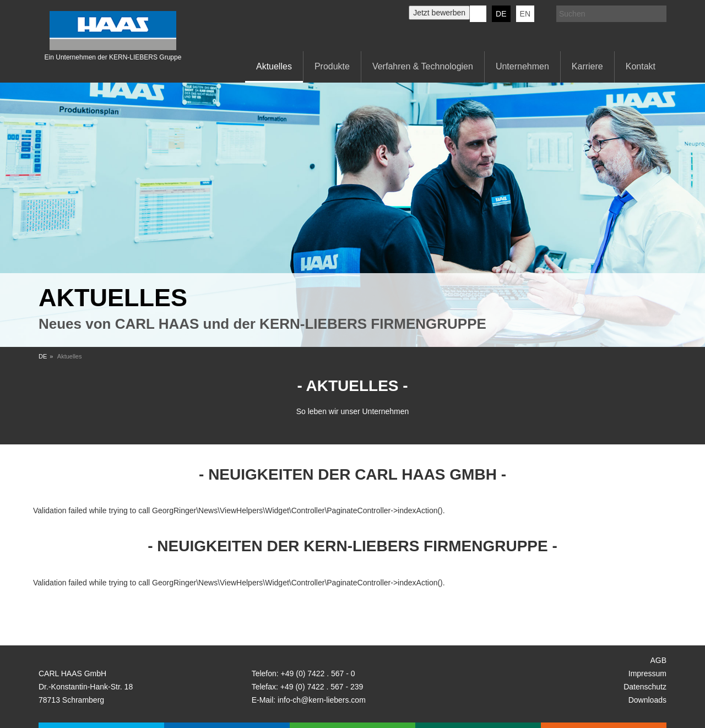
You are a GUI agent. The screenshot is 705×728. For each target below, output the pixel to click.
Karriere (587, 66)
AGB (658, 660)
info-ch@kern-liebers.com (322, 700)
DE (501, 14)
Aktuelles (274, 66)
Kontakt (641, 66)
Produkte (332, 66)
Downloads (647, 700)
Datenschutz (645, 687)
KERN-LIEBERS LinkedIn (478, 14)
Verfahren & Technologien (423, 66)
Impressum (647, 673)
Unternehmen (522, 66)
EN (525, 14)
